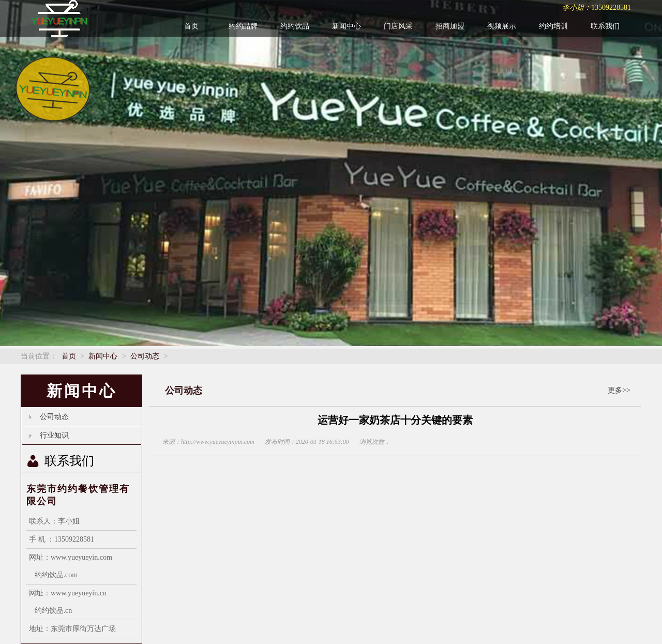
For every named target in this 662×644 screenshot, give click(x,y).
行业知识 (54, 435)
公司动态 (145, 356)
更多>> (619, 390)
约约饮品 (295, 26)
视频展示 (502, 26)
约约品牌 (243, 26)
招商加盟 (450, 26)
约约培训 (553, 26)
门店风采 (398, 26)
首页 (191, 26)
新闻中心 (347, 26)
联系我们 (605, 26)
